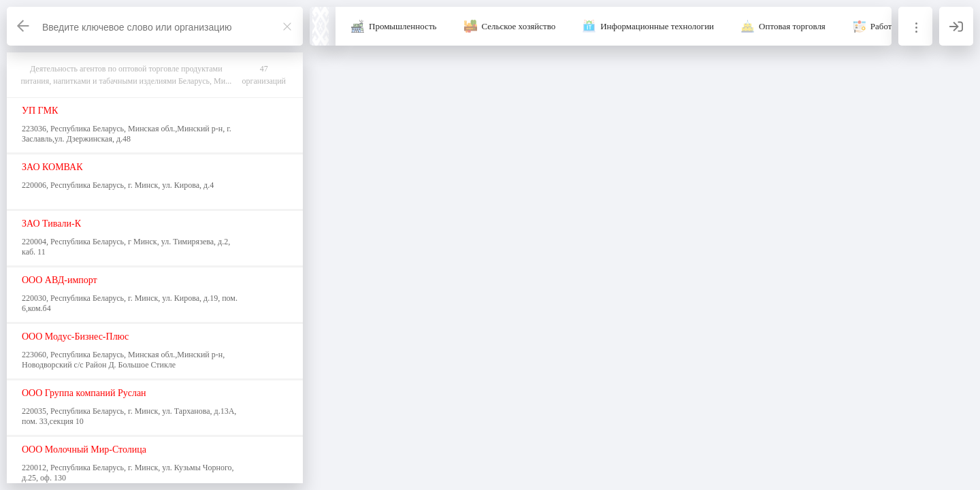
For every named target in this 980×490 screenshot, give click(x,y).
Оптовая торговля (792, 26)
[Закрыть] (287, 27)
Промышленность (403, 26)
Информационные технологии (657, 26)
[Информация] (915, 26)
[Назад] (24, 26)
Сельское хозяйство (519, 26)
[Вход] (956, 26)
